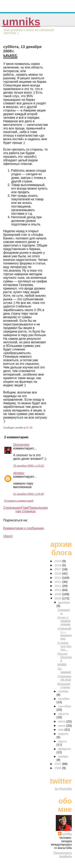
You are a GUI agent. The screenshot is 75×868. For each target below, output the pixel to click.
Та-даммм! (64, 670)
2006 (58, 768)
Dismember (21, 445)
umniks (21, 22)
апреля (63, 734)
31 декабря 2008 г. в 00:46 (28, 494)
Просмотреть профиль (63, 854)
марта (62, 741)
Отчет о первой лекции (64, 621)
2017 (58, 569)
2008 (58, 598)
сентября (65, 706)
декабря (64, 602)
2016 (58, 573)
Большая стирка (64, 685)
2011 (58, 586)
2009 (58, 594)
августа (63, 714)
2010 (58, 590)
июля (62, 721)
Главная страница (26, 509)
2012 (58, 582)
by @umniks (63, 789)
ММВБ (10, 56)
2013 (58, 578)
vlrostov (19, 473)
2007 (58, 764)
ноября (63, 691)
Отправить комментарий (19, 501)
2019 (58, 561)
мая (61, 730)
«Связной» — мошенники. (64, 633)
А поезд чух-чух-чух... (64, 646)
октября (64, 699)
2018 (58, 565)
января (63, 756)
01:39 (29, 428)
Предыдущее (38, 508)
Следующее (12, 508)
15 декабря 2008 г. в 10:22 (28, 466)
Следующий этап (64, 678)
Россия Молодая (64, 657)
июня (62, 726)
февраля (64, 749)
